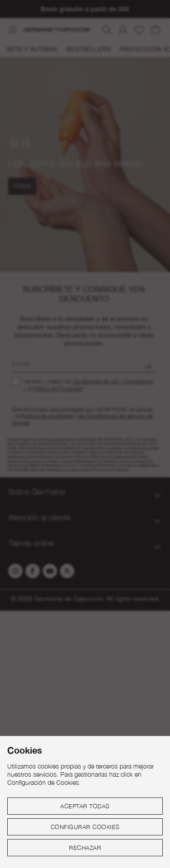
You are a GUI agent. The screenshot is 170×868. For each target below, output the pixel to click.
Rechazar (85, 848)
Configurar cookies (85, 827)
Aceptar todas (85, 806)
